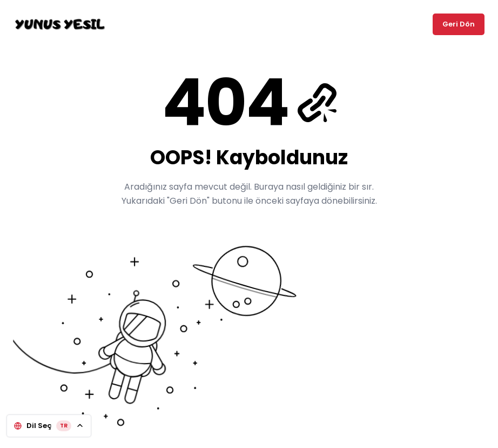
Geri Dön (459, 24)
